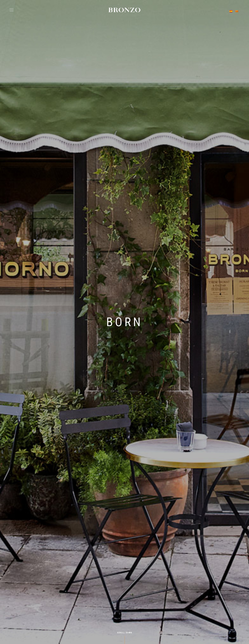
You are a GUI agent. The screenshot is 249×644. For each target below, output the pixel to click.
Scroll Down (125, 633)
